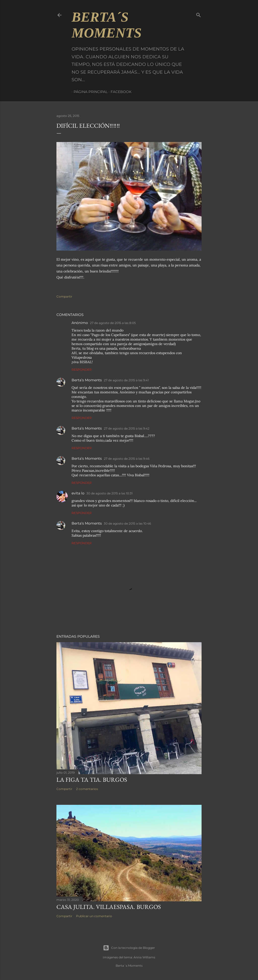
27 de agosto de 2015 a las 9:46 (127, 459)
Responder (82, 370)
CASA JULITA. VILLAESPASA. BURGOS (109, 907)
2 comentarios (87, 789)
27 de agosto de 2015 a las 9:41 (126, 380)
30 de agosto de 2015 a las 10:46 (127, 523)
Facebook (119, 92)
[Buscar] (199, 14)
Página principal (89, 92)
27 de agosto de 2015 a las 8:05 (113, 323)
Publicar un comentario (94, 916)
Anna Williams (144, 957)
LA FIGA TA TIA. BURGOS (92, 780)
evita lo (78, 493)
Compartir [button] (64, 296)
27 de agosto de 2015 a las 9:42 (127, 428)
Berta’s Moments (87, 380)
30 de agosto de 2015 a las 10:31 (109, 493)
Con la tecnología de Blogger (129, 948)
